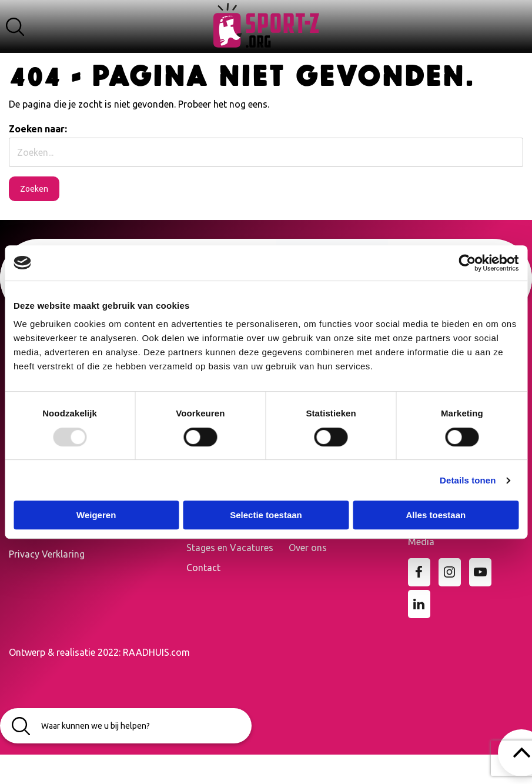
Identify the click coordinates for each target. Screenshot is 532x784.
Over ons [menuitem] (308, 548)
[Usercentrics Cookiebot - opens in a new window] (467, 263)
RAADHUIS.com (156, 652)
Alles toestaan (436, 515)
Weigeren (96, 515)
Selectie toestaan (266, 515)
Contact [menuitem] (203, 568)
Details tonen (468, 480)
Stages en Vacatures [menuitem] (230, 548)
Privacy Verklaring (47, 554)
